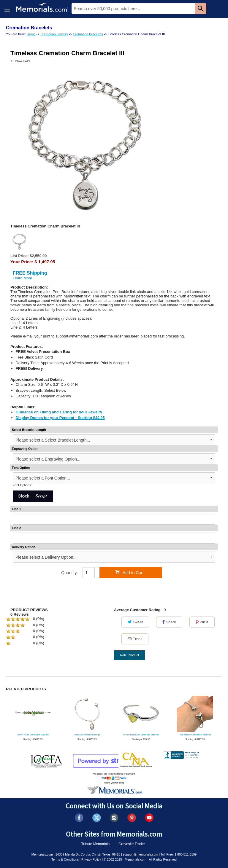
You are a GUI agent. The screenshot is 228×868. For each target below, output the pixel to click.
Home (31, 34)
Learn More (22, 278)
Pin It (202, 622)
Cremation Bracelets (88, 34)
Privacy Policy (91, 859)
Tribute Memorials (95, 844)
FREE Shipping (30, 273)
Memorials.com (42, 854)
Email (135, 639)
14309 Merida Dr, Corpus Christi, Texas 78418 (88, 854)
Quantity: (69, 573)
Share (169, 622)
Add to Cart (129, 572)
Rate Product (129, 655)
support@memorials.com (141, 854)
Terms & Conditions (65, 859)
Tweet (135, 622)
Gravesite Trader (132, 844)
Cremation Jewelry (54, 34)
